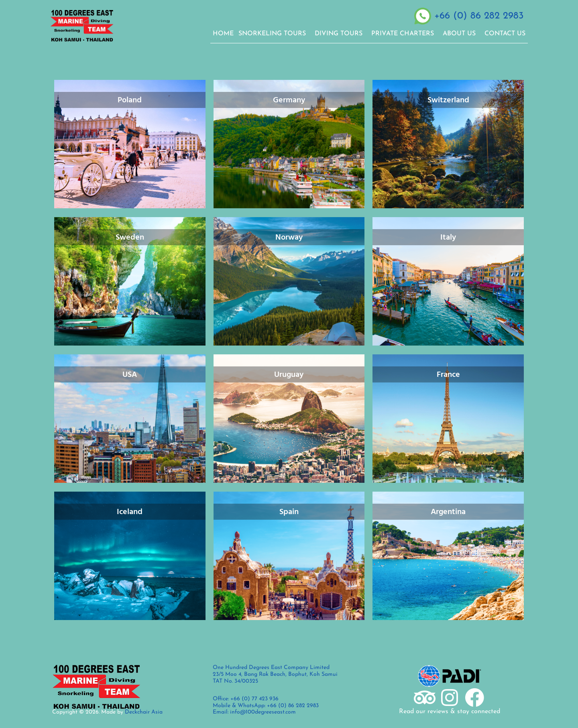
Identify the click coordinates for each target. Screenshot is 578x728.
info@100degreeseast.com (263, 712)
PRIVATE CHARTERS (405, 34)
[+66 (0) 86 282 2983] (423, 16)
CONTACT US (505, 34)
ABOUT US (461, 34)
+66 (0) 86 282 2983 (479, 16)
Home (223, 34)
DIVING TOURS (341, 34)
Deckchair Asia (144, 712)
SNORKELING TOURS (274, 34)
